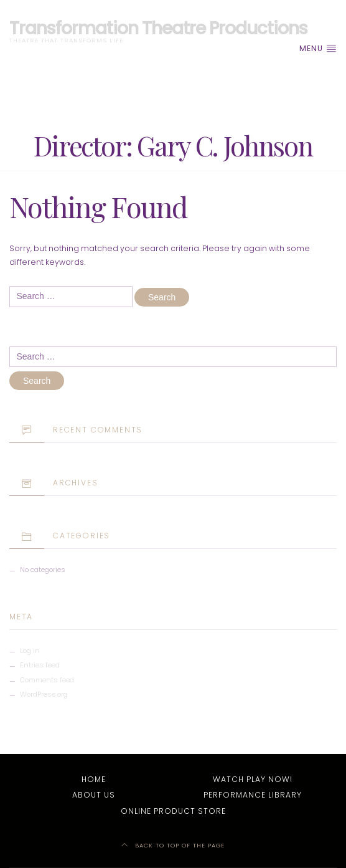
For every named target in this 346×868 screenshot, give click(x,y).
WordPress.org (44, 694)
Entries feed (40, 665)
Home (94, 779)
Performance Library (253, 795)
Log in (30, 651)
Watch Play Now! (253, 779)
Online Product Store (173, 811)
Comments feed (47, 680)
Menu (318, 48)
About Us (94, 795)
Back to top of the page (173, 845)
